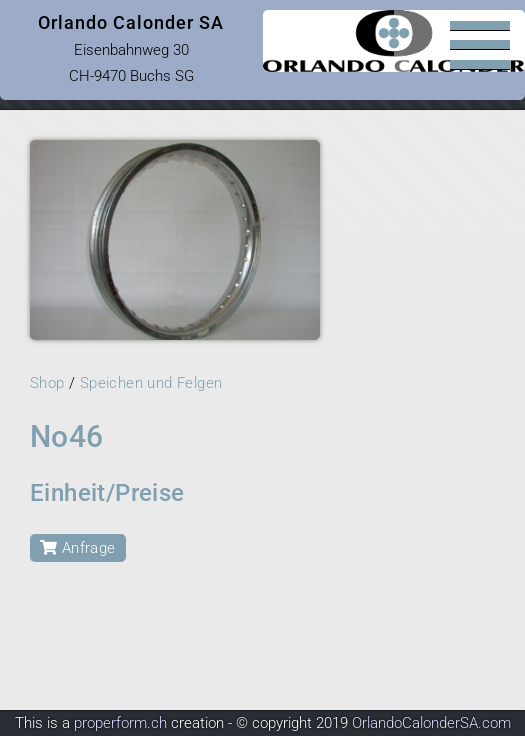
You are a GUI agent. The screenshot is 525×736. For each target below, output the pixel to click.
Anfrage (78, 548)
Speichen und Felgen (151, 383)
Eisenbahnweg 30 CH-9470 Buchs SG (131, 48)
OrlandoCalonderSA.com (431, 723)
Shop (47, 383)
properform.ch (120, 723)
